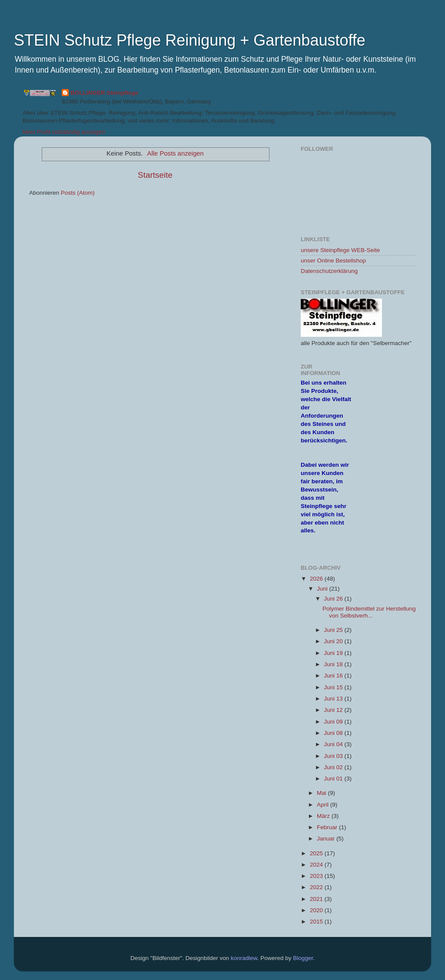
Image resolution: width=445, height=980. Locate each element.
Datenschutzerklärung (329, 271)
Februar (328, 827)
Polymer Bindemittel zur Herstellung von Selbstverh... (369, 612)
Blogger (303, 958)
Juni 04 (334, 744)
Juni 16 (334, 676)
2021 (317, 899)
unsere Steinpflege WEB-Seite (340, 250)
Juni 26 (334, 599)
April (324, 805)
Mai (322, 793)
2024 (317, 865)
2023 (317, 876)
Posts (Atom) (78, 193)
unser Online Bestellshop (333, 261)
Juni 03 (334, 756)
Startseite (155, 175)
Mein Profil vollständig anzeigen (64, 132)
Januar (327, 839)
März (324, 816)
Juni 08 (334, 733)
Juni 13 (334, 699)
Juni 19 (334, 653)
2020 (317, 910)
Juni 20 (334, 641)
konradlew (244, 958)
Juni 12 (334, 710)
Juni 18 (334, 664)
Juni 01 (334, 779)
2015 (317, 922)
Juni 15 (334, 687)
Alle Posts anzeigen (176, 153)
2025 (317, 853)
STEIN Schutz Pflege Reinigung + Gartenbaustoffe (190, 40)
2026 (317, 579)
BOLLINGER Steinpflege (104, 93)
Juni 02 (334, 767)
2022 (317, 887)
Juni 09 (334, 722)
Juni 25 (334, 630)
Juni (323, 589)
